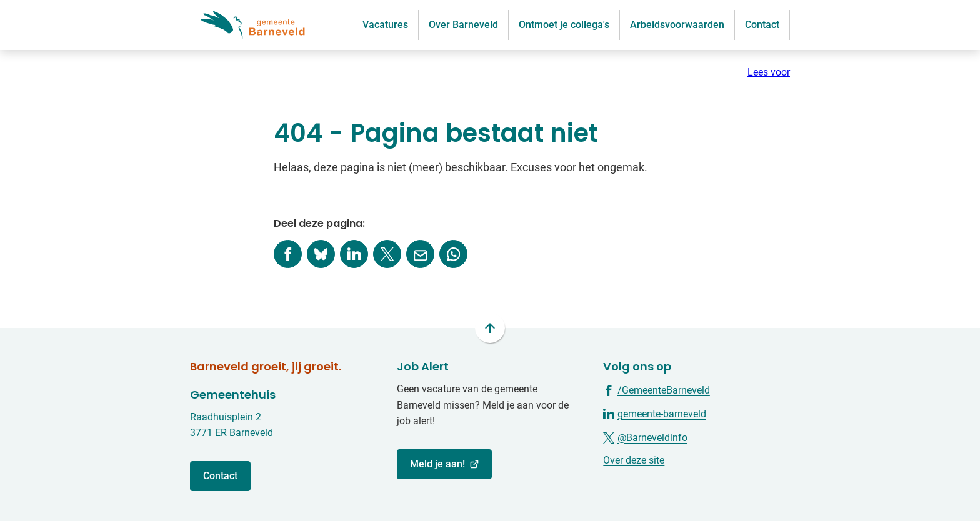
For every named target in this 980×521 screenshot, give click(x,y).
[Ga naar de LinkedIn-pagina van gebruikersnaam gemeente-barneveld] (655, 413)
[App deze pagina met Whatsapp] (453, 254)
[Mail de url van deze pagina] (420, 254)
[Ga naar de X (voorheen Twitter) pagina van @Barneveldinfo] (645, 437)
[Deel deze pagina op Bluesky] (321, 254)
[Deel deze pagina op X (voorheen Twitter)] (387, 254)
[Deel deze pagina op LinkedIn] (354, 254)
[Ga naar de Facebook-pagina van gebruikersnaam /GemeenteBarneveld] (657, 390)
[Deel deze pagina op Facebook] (288, 254)
